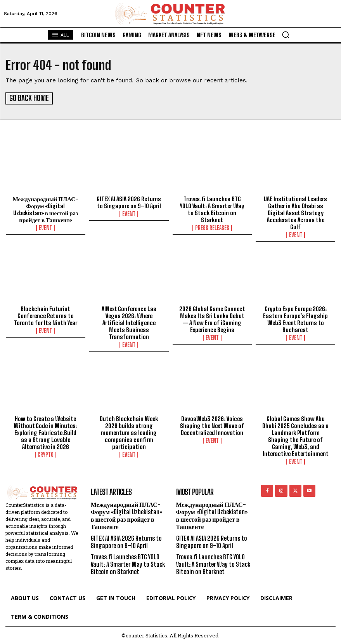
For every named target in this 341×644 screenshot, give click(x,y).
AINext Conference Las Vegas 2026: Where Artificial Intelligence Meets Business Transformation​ (129, 322)
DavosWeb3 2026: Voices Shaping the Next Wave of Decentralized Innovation (212, 425)
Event (45, 227)
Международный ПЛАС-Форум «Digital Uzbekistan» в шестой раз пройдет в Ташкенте (46, 209)
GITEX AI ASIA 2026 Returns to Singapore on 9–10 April (129, 202)
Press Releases (212, 227)
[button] (286, 35)
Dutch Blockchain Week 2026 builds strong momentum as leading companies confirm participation (129, 432)
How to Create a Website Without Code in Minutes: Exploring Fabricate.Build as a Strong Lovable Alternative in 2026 (45, 432)
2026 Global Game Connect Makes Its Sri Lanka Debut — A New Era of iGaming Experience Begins (212, 318)
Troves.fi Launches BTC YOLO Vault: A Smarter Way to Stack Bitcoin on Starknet (212, 209)
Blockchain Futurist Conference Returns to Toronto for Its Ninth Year (46, 315)
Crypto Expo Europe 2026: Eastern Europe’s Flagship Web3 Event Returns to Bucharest (295, 318)
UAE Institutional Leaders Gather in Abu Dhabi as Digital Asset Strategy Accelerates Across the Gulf (295, 212)
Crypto (46, 454)
